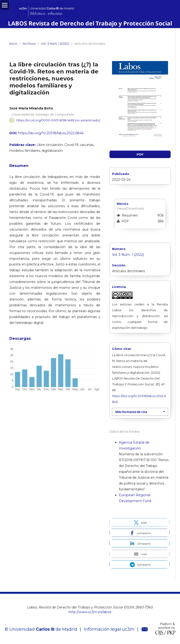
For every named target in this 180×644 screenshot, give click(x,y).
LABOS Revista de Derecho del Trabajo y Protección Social (90, 23)
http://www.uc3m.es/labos (90, 612)
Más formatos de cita (131, 412)
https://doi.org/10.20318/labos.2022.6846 (51, 133)
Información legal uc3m (109, 629)
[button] (139, 522)
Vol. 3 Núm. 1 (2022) (55, 43)
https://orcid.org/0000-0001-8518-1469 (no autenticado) (58, 120)
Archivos (29, 43)
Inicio (13, 43)
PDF (140, 154)
